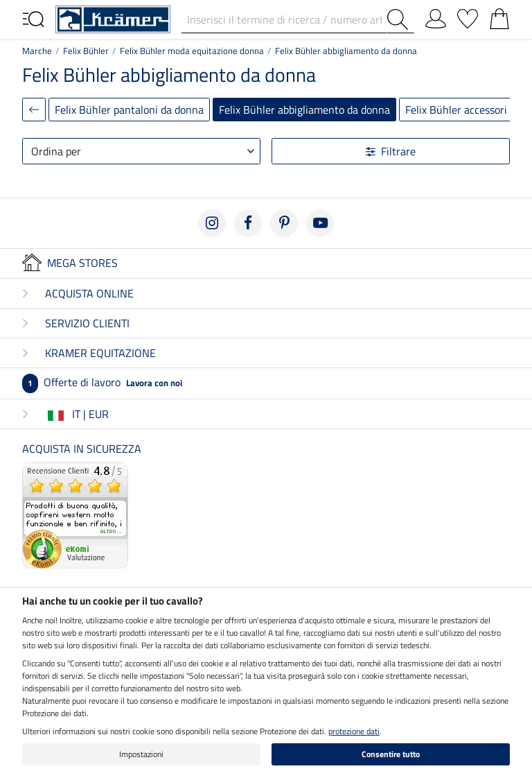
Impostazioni (141, 754)
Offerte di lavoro (102, 382)
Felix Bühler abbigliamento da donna (346, 51)
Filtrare (391, 151)
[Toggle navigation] (33, 18)
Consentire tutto (391, 754)
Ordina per (56, 151)
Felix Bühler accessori (456, 110)
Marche (37, 51)
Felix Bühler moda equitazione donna (192, 51)
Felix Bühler (86, 51)
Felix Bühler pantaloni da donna (129, 110)
